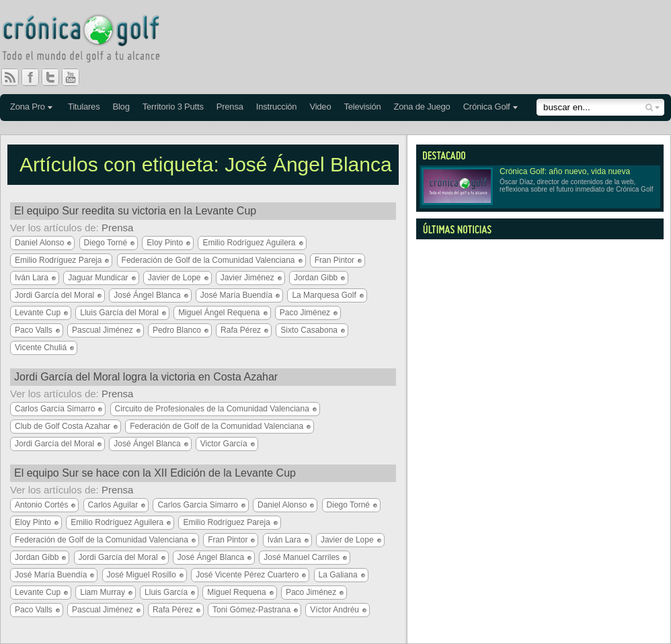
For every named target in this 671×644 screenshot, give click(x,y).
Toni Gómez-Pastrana (251, 610)
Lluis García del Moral (119, 313)
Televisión (362, 107)
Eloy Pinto (165, 243)
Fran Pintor (334, 260)
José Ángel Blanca (147, 295)
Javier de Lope (174, 278)
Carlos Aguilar (113, 505)
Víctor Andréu (334, 610)
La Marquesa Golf (324, 295)
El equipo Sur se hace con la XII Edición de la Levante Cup (155, 473)
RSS (10, 77)
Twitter (56, 77)
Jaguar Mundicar (98, 278)
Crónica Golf (487, 107)
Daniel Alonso (39, 243)
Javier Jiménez (247, 278)
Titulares (84, 107)
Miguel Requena (236, 592)
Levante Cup (38, 313)
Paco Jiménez (305, 313)
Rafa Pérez (241, 330)
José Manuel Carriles (302, 557)
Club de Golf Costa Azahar (63, 426)
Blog (121, 107)
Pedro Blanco (177, 330)
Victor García (224, 444)
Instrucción (277, 107)
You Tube (76, 77)
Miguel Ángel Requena (219, 313)
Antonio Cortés (41, 505)
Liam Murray (103, 592)
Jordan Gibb (316, 278)
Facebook (36, 77)
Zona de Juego (422, 107)
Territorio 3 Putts (173, 107)
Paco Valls (34, 330)
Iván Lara (32, 278)
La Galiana (338, 575)
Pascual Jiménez (103, 330)
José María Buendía (236, 295)
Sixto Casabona (309, 330)
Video (320, 107)
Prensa (230, 107)
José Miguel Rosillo (142, 575)
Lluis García (166, 592)
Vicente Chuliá (41, 348)
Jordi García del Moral (54, 295)
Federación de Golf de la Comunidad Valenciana (208, 260)
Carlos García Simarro (55, 409)
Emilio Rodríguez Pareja (58, 260)
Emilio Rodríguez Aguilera (249, 243)
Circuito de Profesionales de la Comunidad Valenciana (212, 409)
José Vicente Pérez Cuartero (247, 575)
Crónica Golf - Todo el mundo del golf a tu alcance (91, 40)
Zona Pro (28, 107)
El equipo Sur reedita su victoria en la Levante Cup (135, 211)
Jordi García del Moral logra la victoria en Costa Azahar (146, 377)
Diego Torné (106, 243)
